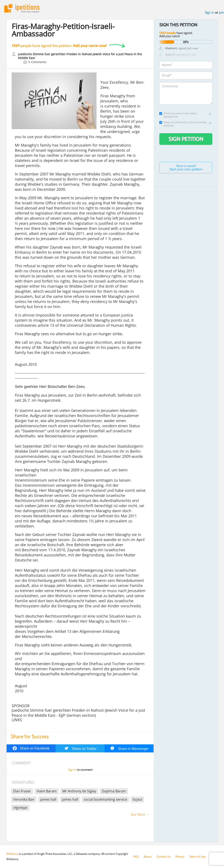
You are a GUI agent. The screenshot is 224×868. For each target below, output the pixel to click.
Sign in (209, 12)
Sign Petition (186, 139)
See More (138, 815)
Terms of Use (197, 857)
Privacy (180, 857)
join (221, 12)
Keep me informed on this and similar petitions (183, 124)
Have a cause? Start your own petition (186, 168)
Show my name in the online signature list (178, 115)
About (148, 857)
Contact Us (163, 857)
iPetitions (22, 8)
